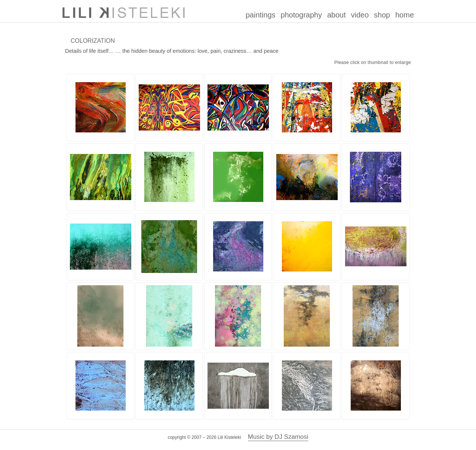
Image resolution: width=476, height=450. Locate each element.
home (405, 15)
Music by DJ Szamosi (278, 437)
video (360, 15)
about (337, 15)
